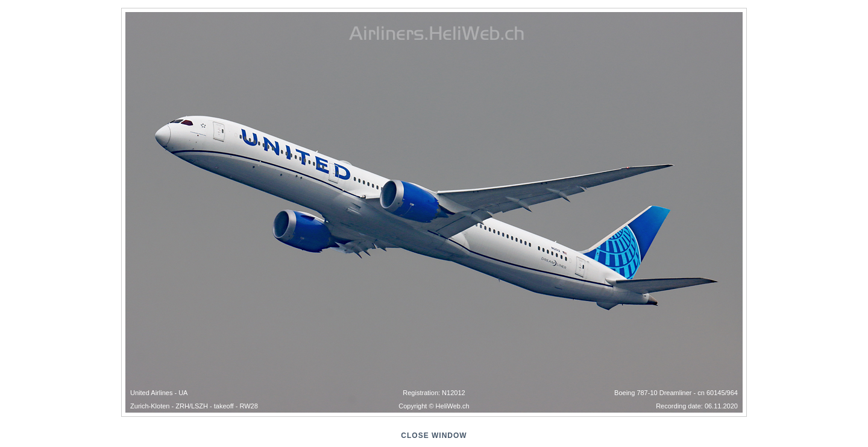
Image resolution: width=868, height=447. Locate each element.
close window (434, 436)
